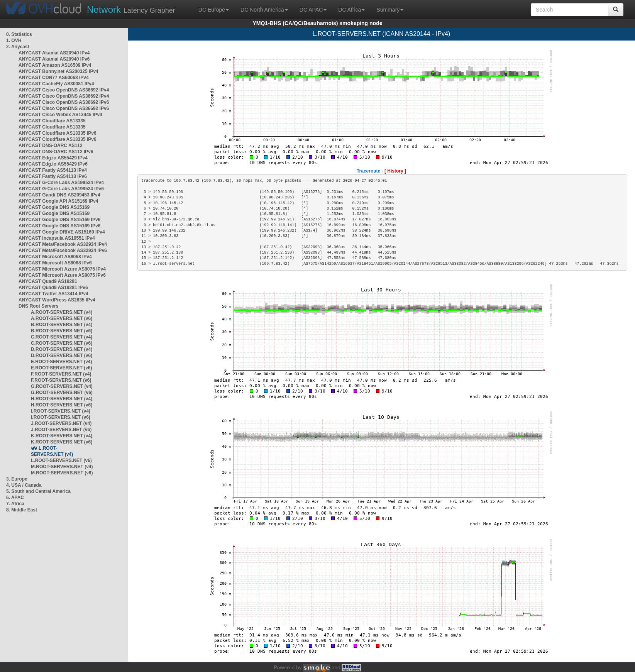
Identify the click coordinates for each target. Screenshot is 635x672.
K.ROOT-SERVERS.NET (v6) (62, 442)
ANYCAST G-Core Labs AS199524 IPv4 (61, 183)
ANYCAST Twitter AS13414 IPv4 (53, 294)
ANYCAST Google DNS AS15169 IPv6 (59, 220)
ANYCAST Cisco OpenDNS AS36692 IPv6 (64, 102)
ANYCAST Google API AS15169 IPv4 (58, 201)
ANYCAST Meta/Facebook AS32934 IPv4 (63, 244)
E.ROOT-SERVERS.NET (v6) (61, 368)
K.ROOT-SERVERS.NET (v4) (62, 436)
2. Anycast (18, 47)
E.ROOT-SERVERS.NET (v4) (61, 362)
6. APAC (15, 498)
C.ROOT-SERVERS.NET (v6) (62, 343)
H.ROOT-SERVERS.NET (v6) (62, 405)
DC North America (264, 10)
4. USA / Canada (24, 485)
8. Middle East (22, 510)
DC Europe (214, 10)
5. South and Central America (38, 491)
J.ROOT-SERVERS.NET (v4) (61, 423)
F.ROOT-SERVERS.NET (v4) (61, 374)
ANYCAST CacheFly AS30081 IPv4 (56, 84)
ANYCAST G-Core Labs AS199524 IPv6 (61, 189)
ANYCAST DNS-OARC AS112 (51, 146)
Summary (390, 10)
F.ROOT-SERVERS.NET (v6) (61, 380)
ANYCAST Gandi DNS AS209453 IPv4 (59, 195)
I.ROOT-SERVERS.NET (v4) (61, 411)
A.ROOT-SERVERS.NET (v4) (62, 312)
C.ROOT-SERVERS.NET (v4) (62, 337)
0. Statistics (19, 34)
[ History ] (395, 171)
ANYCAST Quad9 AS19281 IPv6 (53, 288)
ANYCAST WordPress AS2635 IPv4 (57, 300)
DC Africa (351, 10)
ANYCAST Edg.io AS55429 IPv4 (53, 158)
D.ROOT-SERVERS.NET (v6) (62, 355)
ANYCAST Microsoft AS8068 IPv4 (55, 257)
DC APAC (313, 10)
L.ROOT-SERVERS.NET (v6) (61, 460)
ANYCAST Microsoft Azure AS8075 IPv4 (62, 269)
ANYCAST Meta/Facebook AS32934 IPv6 (63, 251)
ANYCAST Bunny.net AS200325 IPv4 (58, 71)
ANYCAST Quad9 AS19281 (48, 281)
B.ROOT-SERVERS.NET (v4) (62, 325)
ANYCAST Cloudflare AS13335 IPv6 (58, 133)
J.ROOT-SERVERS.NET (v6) (61, 430)
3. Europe (17, 479)
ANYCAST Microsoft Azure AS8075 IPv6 (62, 275)
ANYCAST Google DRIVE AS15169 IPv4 (62, 232)
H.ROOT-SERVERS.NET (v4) (62, 399)
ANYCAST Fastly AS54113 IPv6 (53, 176)
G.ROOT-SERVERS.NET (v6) (62, 393)
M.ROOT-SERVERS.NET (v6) (62, 473)
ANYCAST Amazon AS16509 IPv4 (55, 65)
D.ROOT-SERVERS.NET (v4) (62, 349)
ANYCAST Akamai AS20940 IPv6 (54, 59)
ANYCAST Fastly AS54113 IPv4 (53, 170)
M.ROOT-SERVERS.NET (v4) (62, 467)
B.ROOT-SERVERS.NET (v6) (62, 331)
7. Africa (15, 504)
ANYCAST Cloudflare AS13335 (52, 121)
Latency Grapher (131, 9)
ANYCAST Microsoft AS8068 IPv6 (55, 263)
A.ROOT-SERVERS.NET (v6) (62, 318)
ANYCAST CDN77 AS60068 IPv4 (54, 78)
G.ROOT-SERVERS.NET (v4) (62, 386)
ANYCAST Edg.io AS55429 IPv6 (53, 164)
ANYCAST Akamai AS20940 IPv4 (54, 53)
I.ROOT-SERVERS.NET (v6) (61, 417)
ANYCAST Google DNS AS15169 (54, 207)
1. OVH (14, 41)
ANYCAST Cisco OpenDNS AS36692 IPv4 (64, 90)
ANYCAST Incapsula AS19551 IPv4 (57, 238)
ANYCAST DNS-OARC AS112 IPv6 (56, 152)
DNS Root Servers (38, 306)
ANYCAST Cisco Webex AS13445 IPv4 (60, 115)
